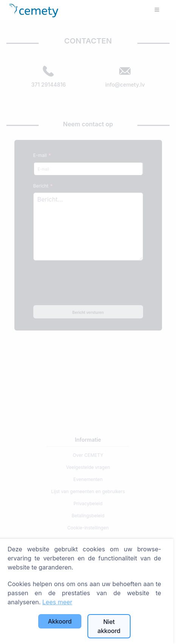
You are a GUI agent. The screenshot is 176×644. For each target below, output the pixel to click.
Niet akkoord (109, 626)
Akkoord (60, 621)
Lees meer (57, 602)
